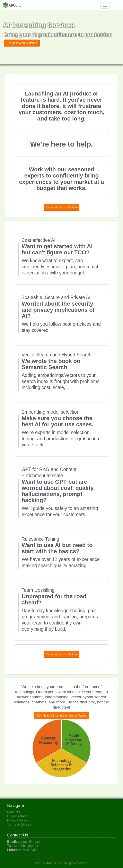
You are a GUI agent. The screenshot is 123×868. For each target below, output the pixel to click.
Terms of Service (19, 824)
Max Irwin (30, 850)
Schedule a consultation (22, 43)
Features (14, 812)
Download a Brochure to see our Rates (62, 716)
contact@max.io (30, 842)
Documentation (18, 816)
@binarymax (29, 846)
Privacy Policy (17, 820)
